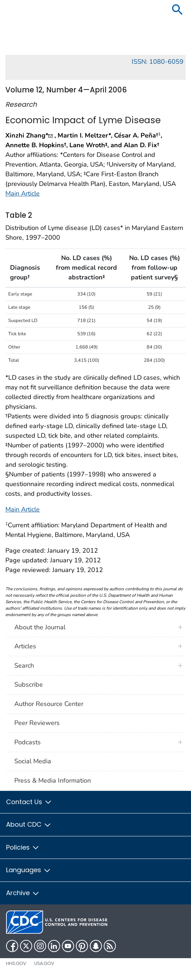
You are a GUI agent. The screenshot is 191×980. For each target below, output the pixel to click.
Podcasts (28, 742)
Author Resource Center (49, 704)
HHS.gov (16, 963)
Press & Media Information (53, 780)
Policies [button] (23, 847)
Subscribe (29, 684)
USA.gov (44, 963)
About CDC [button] (29, 824)
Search (24, 666)
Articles (25, 646)
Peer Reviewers (37, 723)
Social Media (33, 761)
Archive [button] (23, 893)
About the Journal (40, 627)
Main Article (23, 193)
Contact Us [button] (29, 802)
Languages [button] (29, 870)
